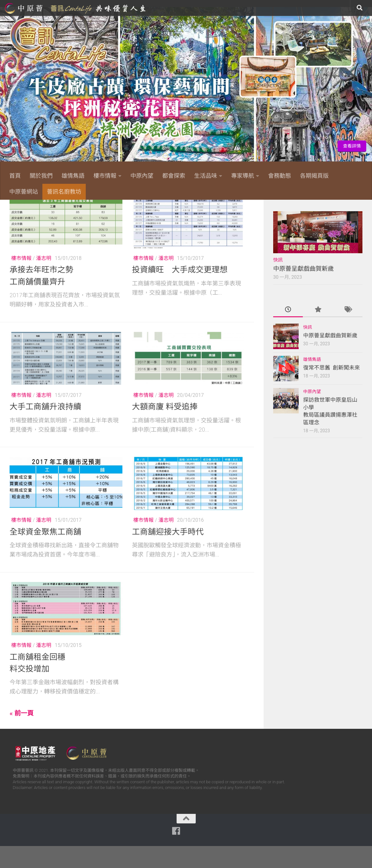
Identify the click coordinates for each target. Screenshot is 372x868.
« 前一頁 (22, 735)
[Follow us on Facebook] (295, 209)
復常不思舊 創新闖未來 (332, 390)
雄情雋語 (73, 176)
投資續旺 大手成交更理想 (180, 292)
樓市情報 (105, 176)
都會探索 (174, 176)
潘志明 (44, 280)
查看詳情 (352, 146)
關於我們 (41, 176)
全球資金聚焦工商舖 (45, 554)
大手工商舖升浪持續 (45, 429)
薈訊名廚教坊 (64, 192)
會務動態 (280, 176)
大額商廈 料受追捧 (165, 429)
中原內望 (142, 176)
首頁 (15, 176)
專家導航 (243, 176)
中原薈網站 (76, 8)
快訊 (278, 282)
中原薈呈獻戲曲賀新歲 (303, 291)
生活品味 (206, 176)
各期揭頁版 (314, 176)
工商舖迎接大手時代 (168, 554)
